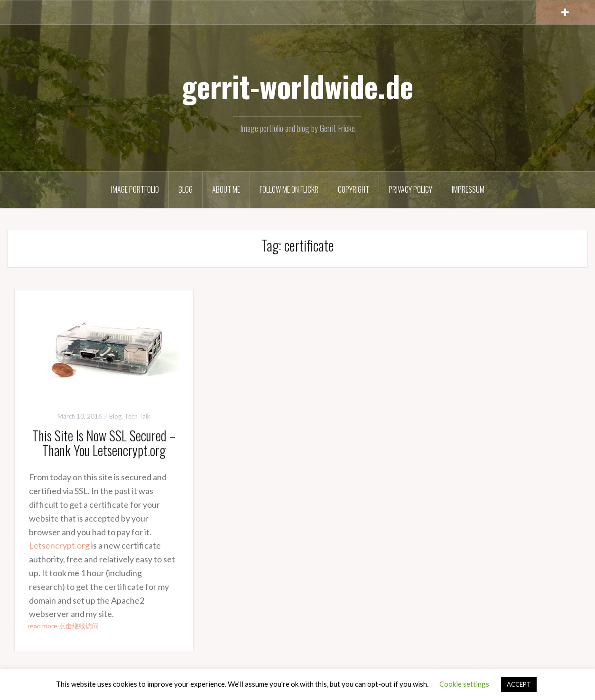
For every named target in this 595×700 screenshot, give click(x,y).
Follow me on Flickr (289, 189)
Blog (186, 189)
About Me (226, 189)
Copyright (353, 189)
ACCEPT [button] (519, 684)
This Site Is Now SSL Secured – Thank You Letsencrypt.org (104, 443)
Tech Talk (137, 416)
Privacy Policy (410, 189)
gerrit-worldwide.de (297, 86)
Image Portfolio (135, 189)
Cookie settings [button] (464, 684)
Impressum (468, 189)
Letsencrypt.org (59, 545)
